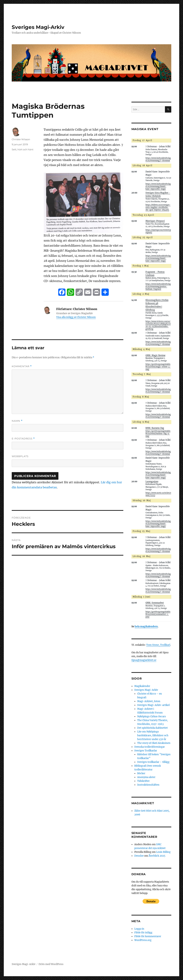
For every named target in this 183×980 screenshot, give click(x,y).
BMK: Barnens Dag (155, 428)
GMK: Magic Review (155, 355)
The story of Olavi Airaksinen (154, 743)
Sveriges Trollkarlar (146, 751)
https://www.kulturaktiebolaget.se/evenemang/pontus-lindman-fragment (158, 287)
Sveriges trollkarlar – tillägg (153, 762)
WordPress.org (143, 940)
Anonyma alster (146, 777)
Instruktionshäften (148, 785)
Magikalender (142, 686)
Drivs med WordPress (51, 964)
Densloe (139, 856)
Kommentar (22, 366)
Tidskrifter (143, 781)
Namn (17, 421)
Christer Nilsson (21, 139)
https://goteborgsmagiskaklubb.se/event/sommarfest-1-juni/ (158, 614)
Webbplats (20, 456)
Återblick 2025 (157, 856)
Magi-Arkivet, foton (149, 701)
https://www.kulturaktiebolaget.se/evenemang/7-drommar (158, 159)
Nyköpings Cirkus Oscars (152, 716)
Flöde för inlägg (143, 933)
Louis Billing (163, 852)
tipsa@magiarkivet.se (144, 660)
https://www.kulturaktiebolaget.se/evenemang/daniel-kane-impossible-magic (158, 186)
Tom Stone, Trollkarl (158, 645)
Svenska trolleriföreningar (150, 747)
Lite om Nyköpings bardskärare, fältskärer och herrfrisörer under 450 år (153, 735)
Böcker (141, 773)
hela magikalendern (146, 627)
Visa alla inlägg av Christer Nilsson (76, 317)
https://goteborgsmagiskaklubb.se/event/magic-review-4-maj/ (158, 367)
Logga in (139, 929)
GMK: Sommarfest (155, 603)
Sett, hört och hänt (23, 149)
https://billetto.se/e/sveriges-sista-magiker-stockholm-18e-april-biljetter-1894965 (158, 207)
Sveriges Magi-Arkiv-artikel (153, 705)
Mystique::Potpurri (155, 221)
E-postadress (23, 439)
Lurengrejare (152, 482)
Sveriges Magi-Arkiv (38, 27)
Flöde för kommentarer (148, 936)
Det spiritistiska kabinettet (152, 728)
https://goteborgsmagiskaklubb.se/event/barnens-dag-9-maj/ (158, 434)
